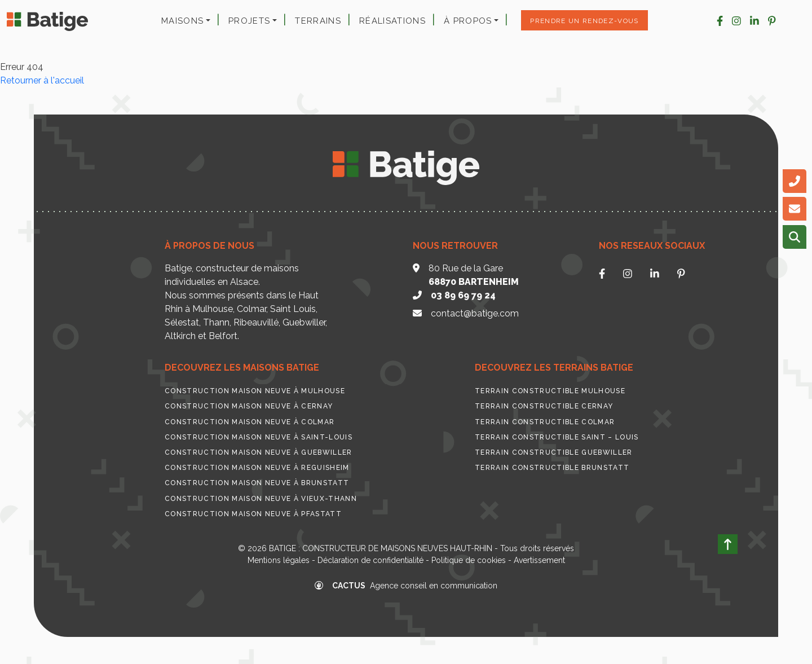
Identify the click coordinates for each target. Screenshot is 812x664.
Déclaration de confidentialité (370, 560)
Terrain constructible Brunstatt (552, 468)
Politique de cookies (469, 560)
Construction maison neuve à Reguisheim (257, 468)
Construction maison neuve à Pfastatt (253, 514)
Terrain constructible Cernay (544, 406)
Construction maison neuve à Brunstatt (257, 483)
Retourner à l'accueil (42, 80)
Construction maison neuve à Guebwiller (259, 452)
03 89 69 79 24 (463, 295)
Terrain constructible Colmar (545, 422)
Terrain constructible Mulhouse (550, 391)
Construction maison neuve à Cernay (249, 406)
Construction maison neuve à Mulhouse (255, 391)
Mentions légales (279, 560)
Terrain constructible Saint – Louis (557, 437)
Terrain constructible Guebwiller (554, 452)
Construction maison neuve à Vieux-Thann (261, 499)
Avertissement (539, 560)
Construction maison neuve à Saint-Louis (259, 437)
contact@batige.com (475, 313)
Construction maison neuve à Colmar (250, 422)
